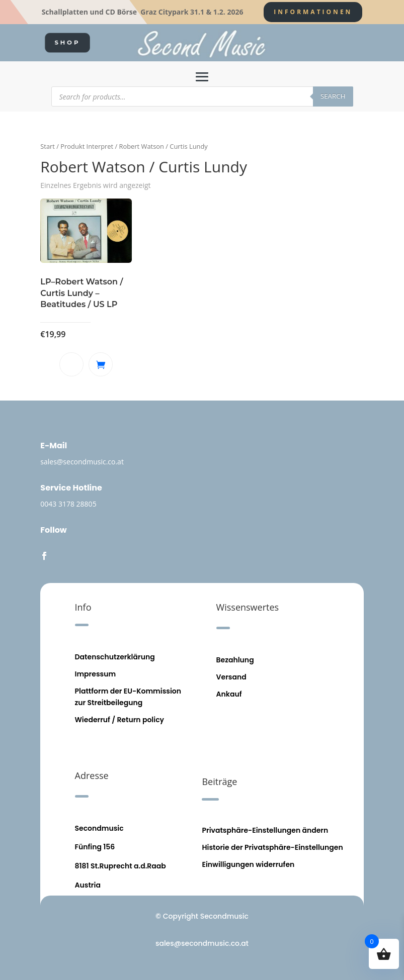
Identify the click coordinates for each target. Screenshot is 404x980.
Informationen (313, 12)
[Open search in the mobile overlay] (202, 96)
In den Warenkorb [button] (101, 364)
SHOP (67, 42)
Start (48, 146)
